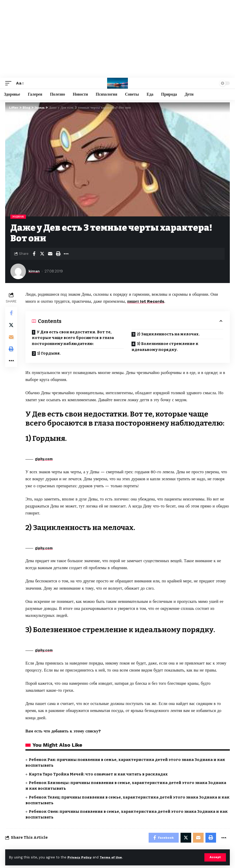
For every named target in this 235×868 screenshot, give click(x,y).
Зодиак (18, 217)
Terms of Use (112, 857)
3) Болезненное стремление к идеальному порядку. (165, 346)
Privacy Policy (80, 857)
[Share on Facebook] (34, 254)
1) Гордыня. (49, 353)
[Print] (58, 254)
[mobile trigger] (10, 83)
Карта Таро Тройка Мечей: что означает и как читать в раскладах (98, 774)
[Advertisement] (117, 39)
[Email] (50, 254)
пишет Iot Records (146, 301)
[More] (66, 254)
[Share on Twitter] (42, 254)
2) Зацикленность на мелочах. (168, 334)
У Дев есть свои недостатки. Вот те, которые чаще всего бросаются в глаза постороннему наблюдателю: (73, 338)
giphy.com (44, 459)
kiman (34, 271)
